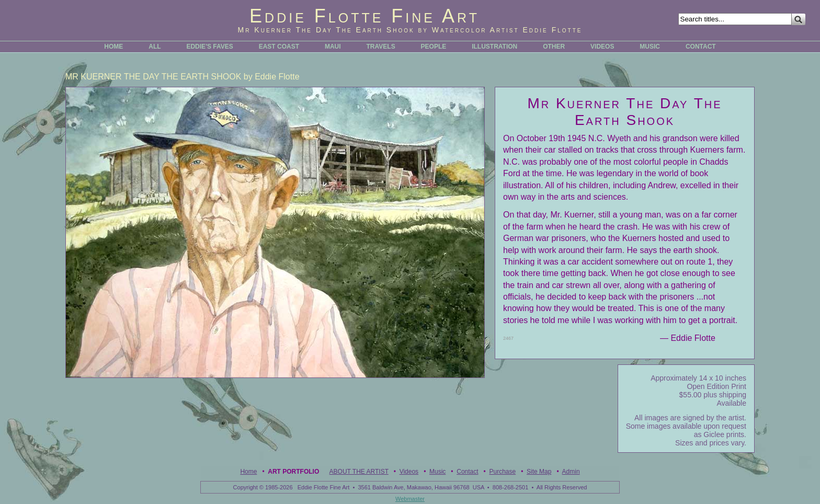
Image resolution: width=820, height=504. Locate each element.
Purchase (502, 472)
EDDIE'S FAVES (209, 47)
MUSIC (650, 47)
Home (248, 472)
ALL (155, 47)
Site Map (539, 472)
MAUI (333, 47)
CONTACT (701, 47)
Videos (409, 472)
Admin (571, 472)
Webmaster (410, 499)
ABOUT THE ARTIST (359, 472)
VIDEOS (602, 47)
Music (437, 472)
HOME (113, 47)
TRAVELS (381, 47)
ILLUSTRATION (494, 47)
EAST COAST (279, 47)
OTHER (554, 47)
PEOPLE (434, 47)
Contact (467, 472)
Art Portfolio (293, 472)
